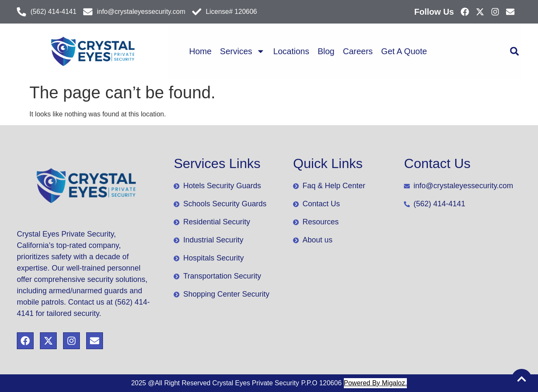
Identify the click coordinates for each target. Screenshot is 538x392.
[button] (514, 51)
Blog (326, 51)
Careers (358, 51)
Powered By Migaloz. (375, 383)
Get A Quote (404, 51)
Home (200, 51)
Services (242, 51)
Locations (291, 51)
